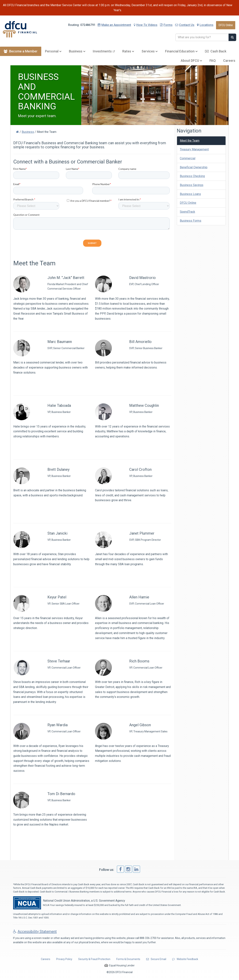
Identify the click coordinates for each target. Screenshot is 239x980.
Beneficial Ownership (194, 167)
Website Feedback (185, 959)
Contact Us (185, 25)
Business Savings (192, 185)
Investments (104, 51)
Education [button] (181, 51)
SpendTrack (187, 212)
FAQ (213, 61)
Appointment (116, 25)
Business (28, 132)
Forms (166, 25)
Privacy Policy (64, 959)
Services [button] (150, 51)
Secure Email (156, 959)
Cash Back (216, 51)
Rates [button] (128, 51)
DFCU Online (226, 25)
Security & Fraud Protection (94, 959)
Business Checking (192, 176)
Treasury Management (194, 149)
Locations (205, 25)
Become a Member (21, 51)
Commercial (188, 158)
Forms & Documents (128, 959)
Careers (229, 61)
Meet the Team (190, 141)
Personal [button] (53, 51)
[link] (120, 869)
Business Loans (190, 194)
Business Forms (191, 221)
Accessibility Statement (35, 931)
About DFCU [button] (191, 61)
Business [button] (77, 51)
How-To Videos (146, 25)
